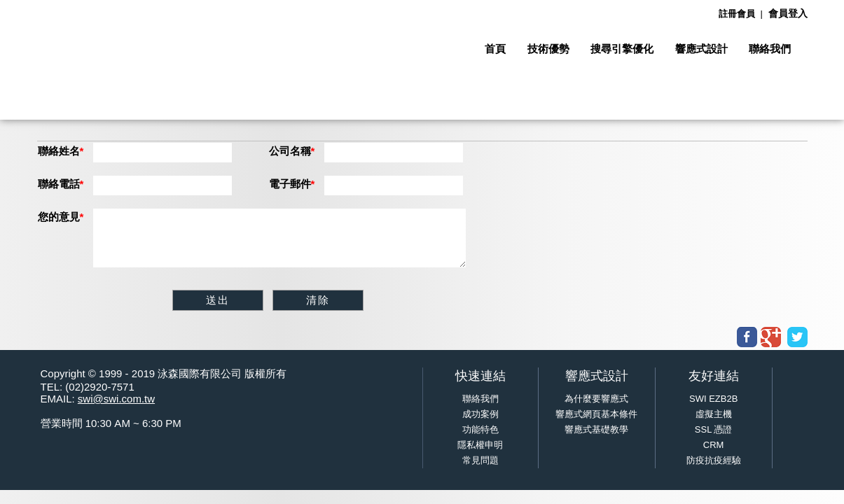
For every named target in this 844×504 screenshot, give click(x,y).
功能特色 (480, 429)
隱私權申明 (480, 445)
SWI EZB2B (713, 399)
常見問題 (480, 460)
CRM (714, 445)
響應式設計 (597, 376)
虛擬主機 (714, 414)
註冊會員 (737, 14)
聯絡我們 (480, 399)
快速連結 (480, 376)
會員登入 (788, 13)
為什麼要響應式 (596, 399)
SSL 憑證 (714, 429)
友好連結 (714, 376)
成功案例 (480, 414)
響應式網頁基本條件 (596, 414)
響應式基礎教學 (596, 429)
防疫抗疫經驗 (714, 460)
